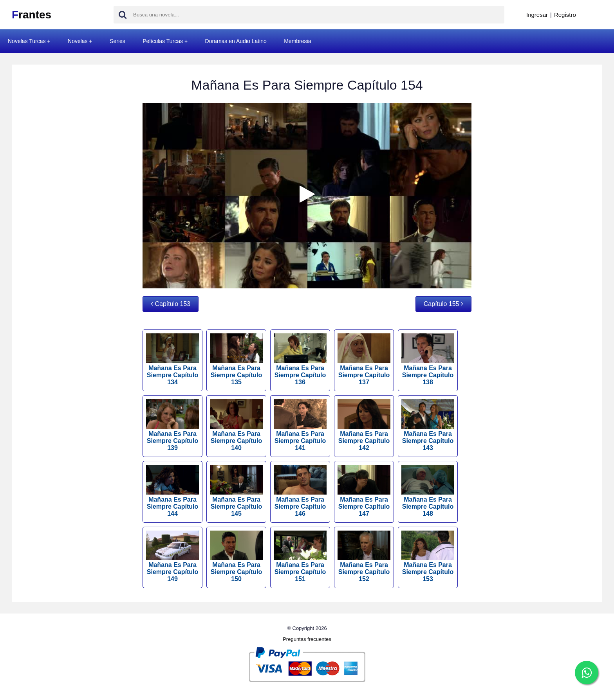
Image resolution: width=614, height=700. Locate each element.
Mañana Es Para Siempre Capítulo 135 (236, 359)
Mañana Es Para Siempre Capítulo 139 (172, 425)
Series (117, 41)
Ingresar (537, 15)
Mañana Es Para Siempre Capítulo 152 (364, 557)
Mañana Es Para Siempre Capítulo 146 (300, 491)
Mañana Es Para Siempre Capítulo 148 (428, 491)
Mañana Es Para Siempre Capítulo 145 (236, 491)
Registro (565, 15)
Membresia (297, 41)
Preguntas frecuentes (307, 639)
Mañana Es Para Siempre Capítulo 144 (172, 491)
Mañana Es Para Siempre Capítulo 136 (300, 359)
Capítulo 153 (171, 304)
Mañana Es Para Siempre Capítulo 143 (428, 425)
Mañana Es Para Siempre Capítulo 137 (364, 359)
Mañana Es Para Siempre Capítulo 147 (364, 491)
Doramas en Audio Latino (236, 41)
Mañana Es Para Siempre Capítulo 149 (172, 557)
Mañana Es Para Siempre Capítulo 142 (364, 425)
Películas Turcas (163, 41)
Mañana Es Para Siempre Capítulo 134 (172, 359)
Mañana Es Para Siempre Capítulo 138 (428, 359)
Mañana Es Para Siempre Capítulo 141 (300, 425)
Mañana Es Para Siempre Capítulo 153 (428, 557)
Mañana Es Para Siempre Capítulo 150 (236, 557)
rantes (32, 15)
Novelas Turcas (27, 41)
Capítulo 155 (443, 304)
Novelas (78, 41)
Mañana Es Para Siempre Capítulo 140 (236, 425)
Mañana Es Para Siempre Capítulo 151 (300, 557)
